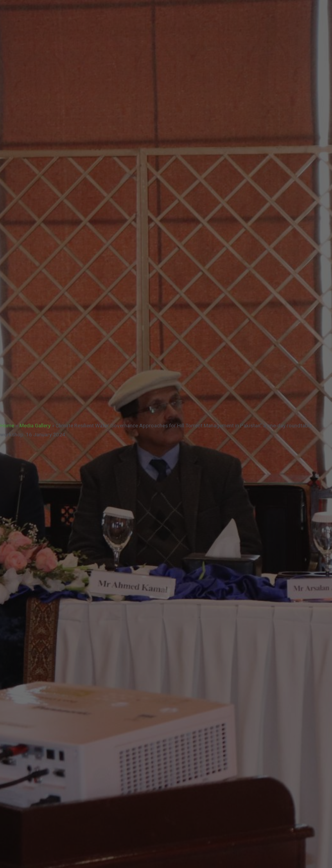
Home (7, 425)
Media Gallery (35, 425)
